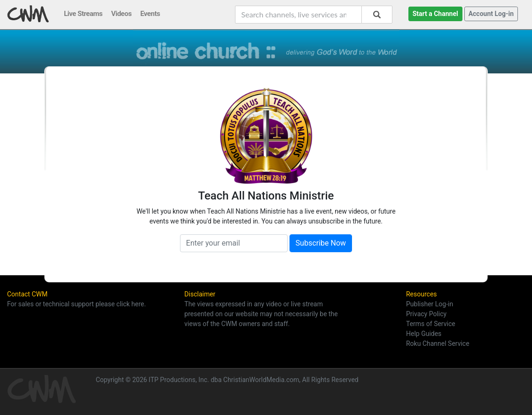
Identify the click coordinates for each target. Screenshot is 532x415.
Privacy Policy (426, 314)
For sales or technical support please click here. (76, 304)
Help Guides (424, 334)
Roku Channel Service (438, 343)
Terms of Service (431, 324)
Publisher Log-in (430, 304)
